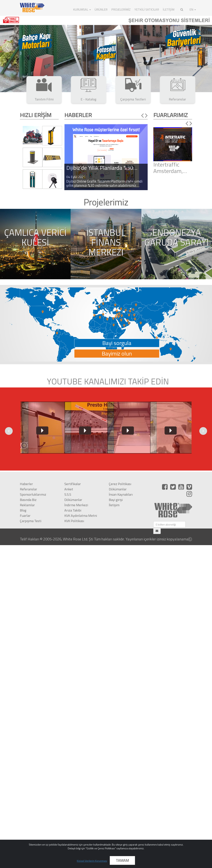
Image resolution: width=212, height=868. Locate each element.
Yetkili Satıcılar (147, 9)
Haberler (26, 484)
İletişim (114, 505)
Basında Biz (28, 500)
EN (193, 9)
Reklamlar (27, 505)
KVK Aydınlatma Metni (81, 516)
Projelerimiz (121, 9)
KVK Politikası (74, 521)
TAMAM (122, 860)
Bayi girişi (116, 500)
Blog (23, 510)
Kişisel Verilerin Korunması (92, 861)
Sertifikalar (73, 484)
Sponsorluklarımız (33, 494)
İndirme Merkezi (76, 505)
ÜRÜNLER (101, 9)
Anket (69, 489)
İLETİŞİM (169, 9)
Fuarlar (25, 516)
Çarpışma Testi (31, 521)
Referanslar (28, 489)
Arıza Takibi (73, 510)
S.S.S (68, 494)
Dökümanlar (73, 500)
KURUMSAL (82, 9)
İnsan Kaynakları (121, 494)
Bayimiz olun (117, 354)
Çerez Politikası (120, 484)
